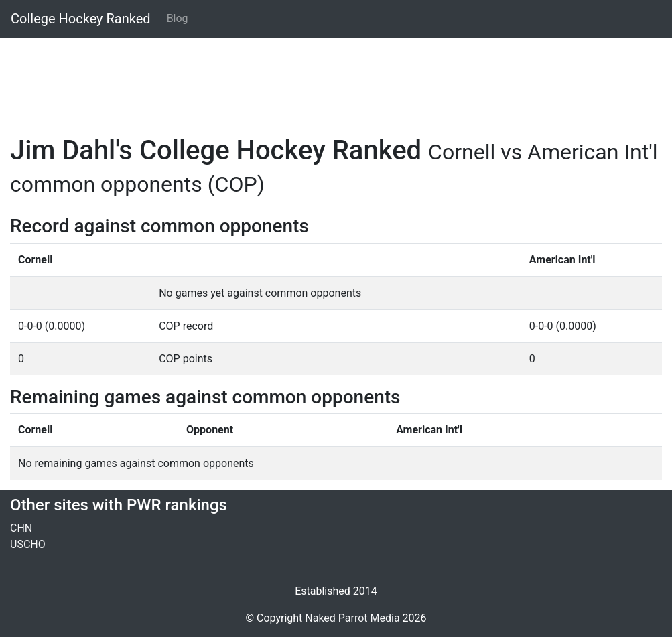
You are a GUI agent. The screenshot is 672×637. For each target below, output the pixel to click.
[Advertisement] (336, 78)
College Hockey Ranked (81, 19)
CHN (21, 528)
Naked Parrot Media (352, 618)
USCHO (28, 544)
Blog (178, 18)
